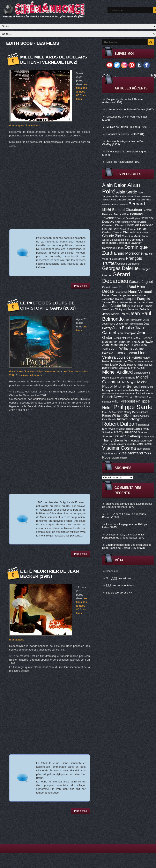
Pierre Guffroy (109, 412)
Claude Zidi (112, 236)
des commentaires (120, 585)
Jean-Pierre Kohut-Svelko (137, 320)
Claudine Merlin (132, 236)
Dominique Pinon (113, 248)
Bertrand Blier (122, 214)
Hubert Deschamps (114, 295)
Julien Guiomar (126, 353)
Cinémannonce (115, 545)
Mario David (118, 365)
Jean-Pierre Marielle (133, 324)
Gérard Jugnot (141, 282)
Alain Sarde (127, 192)
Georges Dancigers (128, 264)
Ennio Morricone (128, 253)
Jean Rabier (146, 342)
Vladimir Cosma (119, 448)
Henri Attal (127, 287)
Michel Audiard (117, 372)
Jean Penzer (119, 342)
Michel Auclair (137, 368)
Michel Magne (127, 382)
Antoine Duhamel (119, 205)
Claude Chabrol (123, 232)
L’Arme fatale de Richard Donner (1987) (130, 109)
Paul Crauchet (137, 397)
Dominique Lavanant (129, 243)
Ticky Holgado (109, 444)
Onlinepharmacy (115, 535)
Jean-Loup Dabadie (138, 309)
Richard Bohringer (129, 419)
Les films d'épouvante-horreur (43, 371)
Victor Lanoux (144, 444)
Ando (109, 524)
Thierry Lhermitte (115, 440)
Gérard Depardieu (116, 278)
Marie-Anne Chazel (124, 361)
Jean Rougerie (132, 345)
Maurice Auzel (135, 365)
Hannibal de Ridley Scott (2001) (125, 134)
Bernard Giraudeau (127, 210)
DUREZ (110, 514)
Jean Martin (136, 338)
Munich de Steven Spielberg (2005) (127, 127)
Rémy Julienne (126, 432)
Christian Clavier (113, 225)
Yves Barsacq (110, 454)
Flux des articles (118, 578)
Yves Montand (131, 453)
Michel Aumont (142, 373)
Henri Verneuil (140, 292)
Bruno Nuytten (133, 218)
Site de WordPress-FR (119, 593)
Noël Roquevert (127, 393)
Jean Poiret (131, 342)
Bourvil (121, 218)
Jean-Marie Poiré (115, 314)
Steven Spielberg (127, 436)
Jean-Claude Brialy (116, 306)
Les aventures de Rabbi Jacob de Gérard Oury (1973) (127, 546)
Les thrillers (33, 125)
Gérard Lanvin (110, 287)
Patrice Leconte (144, 393)
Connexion (112, 571)
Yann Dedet (143, 449)
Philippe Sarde (133, 407)
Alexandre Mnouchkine (127, 197)
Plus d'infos (80, 286)
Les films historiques (30, 375)
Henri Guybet (121, 292)
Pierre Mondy (124, 412)
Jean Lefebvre (122, 338)
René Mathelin (109, 419)
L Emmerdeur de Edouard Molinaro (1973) (127, 505)
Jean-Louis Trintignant (114, 309)
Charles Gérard (139, 222)
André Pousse (136, 200)
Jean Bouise (123, 328)
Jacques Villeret (145, 302)
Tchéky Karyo (147, 437)
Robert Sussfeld (134, 429)
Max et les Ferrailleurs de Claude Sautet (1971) (124, 536)
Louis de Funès (129, 357)
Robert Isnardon (116, 429)
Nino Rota (114, 393)
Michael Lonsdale (119, 368)
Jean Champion (127, 333)
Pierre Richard (140, 412)
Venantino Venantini (126, 444)
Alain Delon (114, 185)
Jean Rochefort (113, 345)
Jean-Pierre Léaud (112, 324)
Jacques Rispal (111, 302)
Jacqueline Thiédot (113, 299)
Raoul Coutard (141, 416)
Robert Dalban (120, 424)
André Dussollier (119, 200)
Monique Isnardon (113, 390)
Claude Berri (111, 229)
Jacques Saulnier (128, 302)
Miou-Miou (147, 387)
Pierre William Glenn (117, 415)
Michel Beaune (110, 378)
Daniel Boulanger (119, 240)
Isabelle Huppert (137, 295)
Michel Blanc (127, 378)
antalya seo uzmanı (117, 504)
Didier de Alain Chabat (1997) (124, 162)
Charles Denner (123, 222)
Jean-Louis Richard (142, 306)
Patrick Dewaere (115, 397)
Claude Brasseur (128, 229)
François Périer (118, 259)
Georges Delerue (120, 268)
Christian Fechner (139, 225)
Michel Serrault (127, 386)
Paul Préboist (123, 401)
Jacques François (137, 299)
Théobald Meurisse (140, 441)
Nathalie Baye (133, 390)
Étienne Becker (121, 458)
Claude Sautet (141, 232)
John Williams (122, 348)
